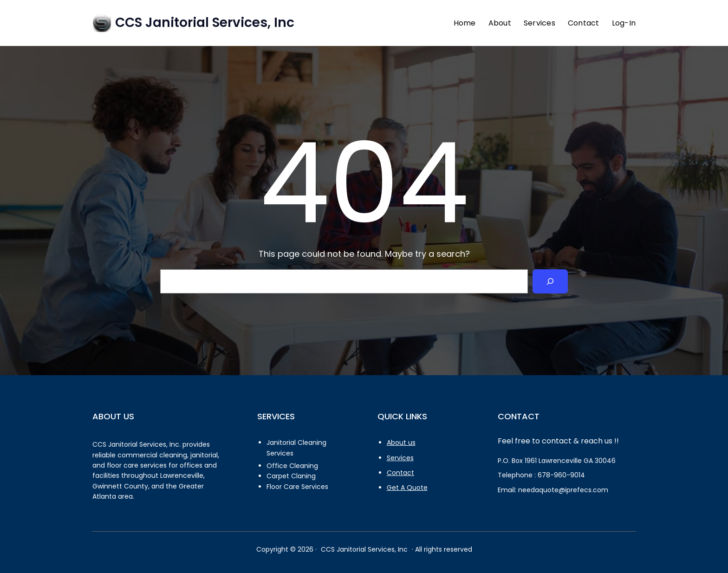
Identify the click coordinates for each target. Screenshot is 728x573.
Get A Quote (407, 488)
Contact (400, 473)
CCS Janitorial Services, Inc (205, 23)
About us (401, 443)
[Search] (550, 281)
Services (400, 458)
